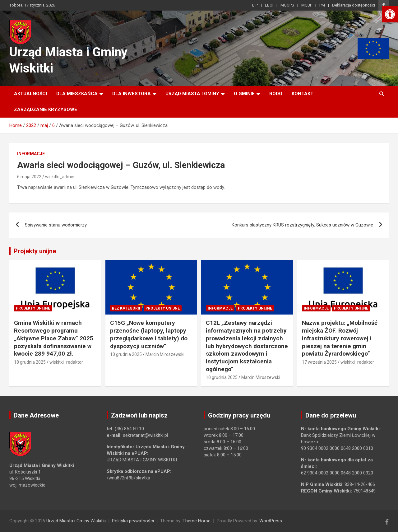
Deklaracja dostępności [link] (354, 5)
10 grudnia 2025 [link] (126, 354)
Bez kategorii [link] (126, 308)
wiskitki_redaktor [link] (66, 362)
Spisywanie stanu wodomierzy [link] (56, 225)
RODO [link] (276, 94)
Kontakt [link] (303, 94)
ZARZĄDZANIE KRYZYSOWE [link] (46, 110)
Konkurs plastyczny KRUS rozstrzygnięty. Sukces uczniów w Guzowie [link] (302, 225)
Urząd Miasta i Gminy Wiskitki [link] (76, 521)
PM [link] (322, 5)
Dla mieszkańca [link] (77, 94)
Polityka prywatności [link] (133, 521)
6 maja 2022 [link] (29, 177)
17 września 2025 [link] (319, 362)
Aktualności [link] (30, 94)
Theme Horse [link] (197, 521)
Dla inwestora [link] (132, 94)
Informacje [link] (31, 154)
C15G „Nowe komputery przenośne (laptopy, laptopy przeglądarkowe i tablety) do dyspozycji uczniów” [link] (149, 334)
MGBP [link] (307, 5)
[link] (390, 14)
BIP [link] (255, 5)
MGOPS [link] (287, 5)
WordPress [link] (271, 521)
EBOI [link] (269, 5)
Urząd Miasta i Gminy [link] (192, 94)
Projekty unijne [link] (35, 251)
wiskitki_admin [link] (60, 177)
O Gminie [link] (244, 94)
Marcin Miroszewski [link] (165, 354)
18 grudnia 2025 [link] (30, 362)
